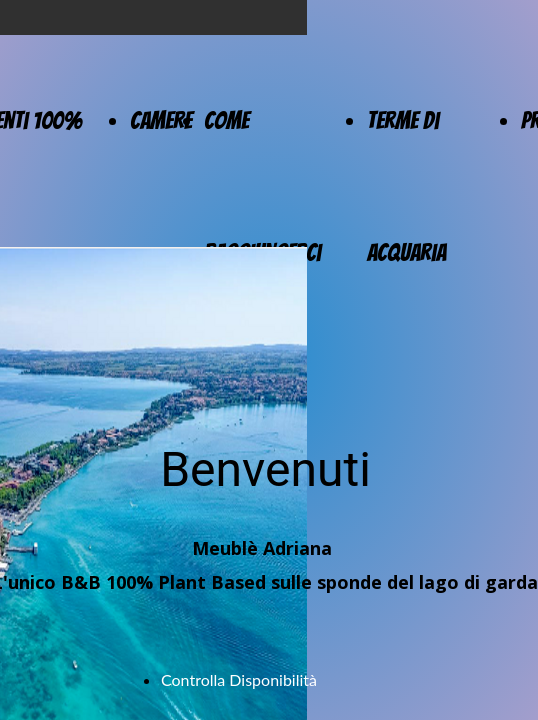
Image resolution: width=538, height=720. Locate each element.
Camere (161, 120)
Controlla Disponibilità (239, 679)
